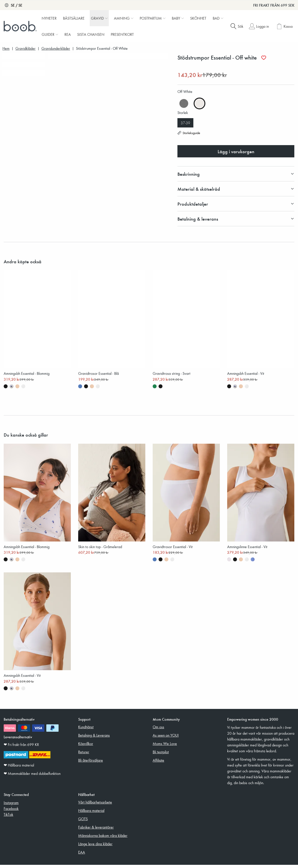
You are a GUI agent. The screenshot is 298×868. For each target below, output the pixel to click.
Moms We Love (165, 747)
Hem (6, 48)
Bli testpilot (161, 755)
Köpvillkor (86, 747)
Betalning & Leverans (94, 738)
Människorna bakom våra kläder (103, 839)
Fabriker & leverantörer (96, 830)
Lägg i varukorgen (236, 151)
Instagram (11, 806)
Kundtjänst (86, 730)
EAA (82, 855)
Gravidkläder (25, 48)
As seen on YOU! (166, 738)
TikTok (8, 818)
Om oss (158, 730)
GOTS (83, 822)
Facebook (11, 812)
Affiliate (158, 763)
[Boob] (21, 26)
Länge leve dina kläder (95, 847)
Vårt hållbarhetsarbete (95, 805)
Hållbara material (91, 814)
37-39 (185, 123)
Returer (84, 755)
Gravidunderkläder (56, 48)
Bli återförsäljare (91, 763)
